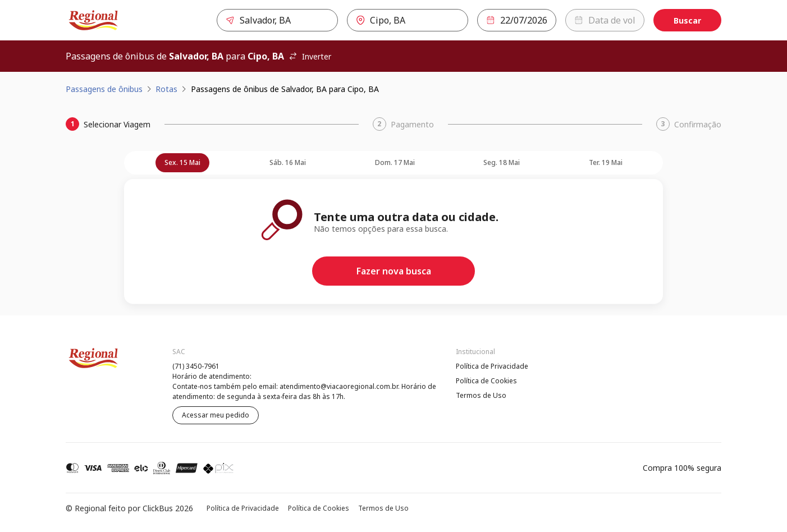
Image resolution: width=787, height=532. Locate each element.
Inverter (310, 56)
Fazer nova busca (394, 271)
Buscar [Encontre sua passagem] (687, 20)
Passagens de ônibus (104, 89)
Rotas (166, 89)
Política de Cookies (486, 381)
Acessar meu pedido (216, 415)
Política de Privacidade (492, 366)
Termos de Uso (481, 395)
